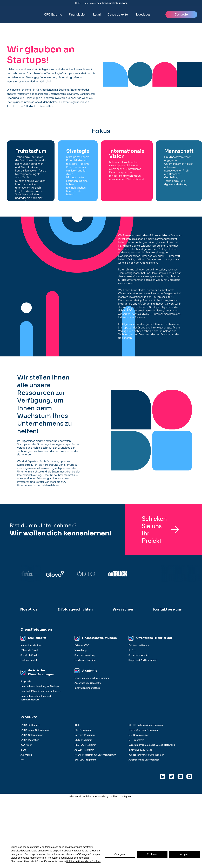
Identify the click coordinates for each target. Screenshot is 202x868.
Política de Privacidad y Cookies (83, 861)
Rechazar (152, 854)
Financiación (78, 14)
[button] (78, 15)
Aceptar (184, 854)
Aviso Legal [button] (75, 797)
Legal (97, 14)
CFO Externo (53, 14)
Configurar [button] (125, 797)
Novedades (143, 14)
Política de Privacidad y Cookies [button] (100, 797)
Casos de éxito (118, 14)
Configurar (120, 854)
